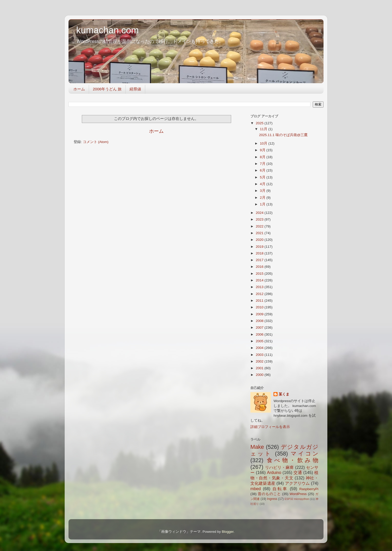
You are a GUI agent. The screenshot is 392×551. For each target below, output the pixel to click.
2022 (260, 226)
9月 (263, 150)
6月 (263, 170)
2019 (260, 247)
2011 (260, 301)
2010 (260, 307)
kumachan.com (107, 30)
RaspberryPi (309, 489)
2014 (260, 280)
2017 (260, 260)
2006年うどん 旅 (107, 89)
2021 (260, 233)
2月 (263, 198)
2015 (260, 274)
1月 (263, 204)
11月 (264, 129)
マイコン (305, 454)
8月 (263, 157)
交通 (298, 472)
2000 (260, 375)
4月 (263, 184)
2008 (260, 321)
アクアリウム (297, 483)
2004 (260, 348)
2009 (260, 314)
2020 (260, 240)
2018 (260, 253)
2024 (260, 213)
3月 (263, 191)
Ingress (272, 499)
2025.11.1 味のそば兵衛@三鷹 (283, 135)
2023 (260, 219)
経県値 (135, 89)
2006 (260, 334)
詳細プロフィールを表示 (270, 427)
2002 (260, 361)
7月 (263, 164)
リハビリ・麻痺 (280, 467)
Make (257, 447)
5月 (263, 177)
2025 (260, 123)
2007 (260, 327)
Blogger (228, 532)
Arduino (274, 472)
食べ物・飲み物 (293, 460)
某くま (284, 394)
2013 (260, 287)
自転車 (280, 489)
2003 (260, 355)
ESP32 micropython (297, 499)
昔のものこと (269, 494)
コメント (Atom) (96, 142)
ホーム (79, 89)
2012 (260, 294)
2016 (260, 267)
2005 (260, 341)
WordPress (298, 494)
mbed (256, 489)
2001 (260, 368)
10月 (264, 143)
